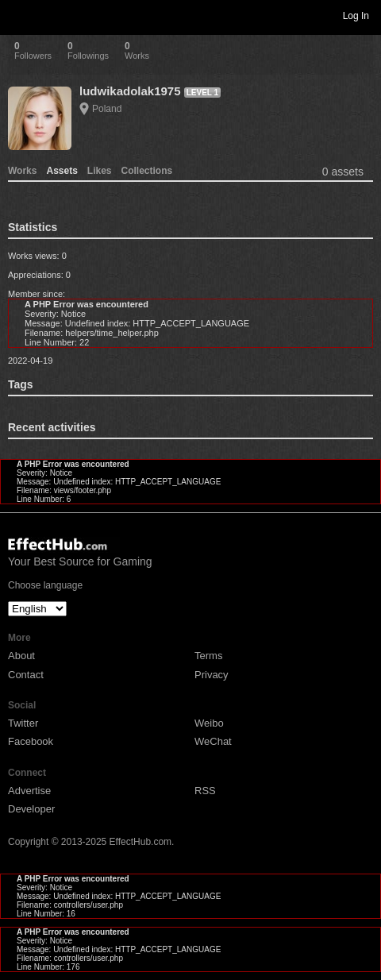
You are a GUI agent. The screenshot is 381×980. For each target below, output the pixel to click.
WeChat (213, 741)
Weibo (209, 723)
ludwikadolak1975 (130, 91)
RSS (205, 791)
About (21, 656)
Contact (26, 675)
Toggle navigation (19, 15)
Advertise (29, 791)
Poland (107, 109)
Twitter (23, 723)
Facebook (31, 741)
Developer (31, 809)
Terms (208, 656)
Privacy (212, 675)
